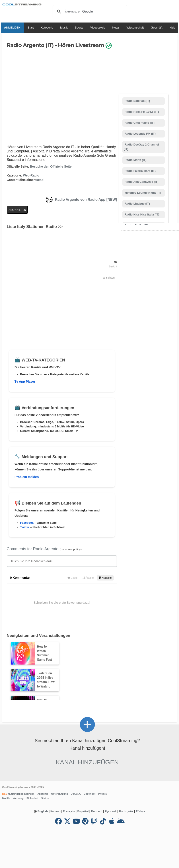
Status (45, 798)
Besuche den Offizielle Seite (51, 166)
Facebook (27, 523)
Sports (80, 28)
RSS (5, 794)
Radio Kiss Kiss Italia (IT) (141, 214)
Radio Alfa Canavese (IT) (141, 182)
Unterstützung (60, 794)
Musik (65, 28)
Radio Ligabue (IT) (137, 204)
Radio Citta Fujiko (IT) (139, 123)
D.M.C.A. (76, 794)
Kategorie (48, 28)
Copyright (90, 794)
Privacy (103, 794)
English (43, 811)
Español (83, 811)
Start (31, 28)
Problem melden (27, 477)
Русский (111, 811)
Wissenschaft (136, 28)
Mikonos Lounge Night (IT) (142, 193)
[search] (89, 12)
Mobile (6, 798)
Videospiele (98, 28)
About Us (43, 794)
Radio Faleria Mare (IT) (140, 171)
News (116, 28)
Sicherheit (32, 798)
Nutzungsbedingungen (21, 794)
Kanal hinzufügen (87, 762)
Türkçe (141, 811)
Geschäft (157, 28)
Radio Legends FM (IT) (140, 134)
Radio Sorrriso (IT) (137, 101)
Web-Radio (31, 175)
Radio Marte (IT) (135, 160)
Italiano (56, 811)
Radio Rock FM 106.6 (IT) (141, 112)
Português (126, 811)
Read (40, 180)
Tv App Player (25, 382)
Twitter (25, 527)
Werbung (18, 798)
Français (69, 811)
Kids (173, 28)
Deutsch (97, 811)
